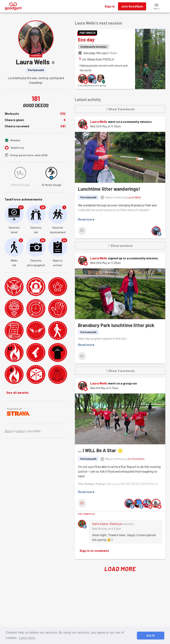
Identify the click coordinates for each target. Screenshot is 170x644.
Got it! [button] (150, 636)
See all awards (17, 393)
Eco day (86, 40)
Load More (120, 569)
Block (9, 431)
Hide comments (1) (86, 514)
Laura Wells (99, 122)
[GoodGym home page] (13, 6)
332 (63, 113)
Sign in (110, 6)
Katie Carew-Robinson (107, 524)
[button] (156, 6)
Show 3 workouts (120, 109)
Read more (86, 219)
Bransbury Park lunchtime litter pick (116, 325)
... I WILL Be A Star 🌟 (101, 450)
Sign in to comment (94, 551)
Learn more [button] (27, 638)
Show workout (120, 246)
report (20, 431)
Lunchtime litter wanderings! (109, 189)
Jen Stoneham (136, 459)
